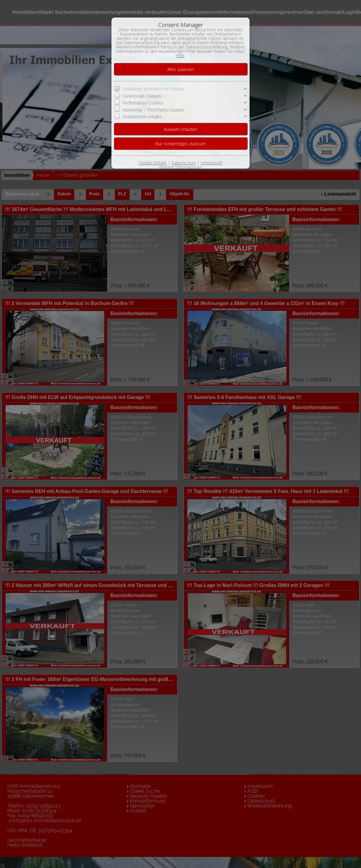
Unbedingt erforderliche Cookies (154, 89)
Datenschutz (184, 163)
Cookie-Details (153, 163)
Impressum (212, 163)
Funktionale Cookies (142, 96)
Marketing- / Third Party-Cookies (153, 110)
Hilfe (180, 55)
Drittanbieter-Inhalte (142, 117)
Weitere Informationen (181, 167)
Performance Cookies (143, 103)
